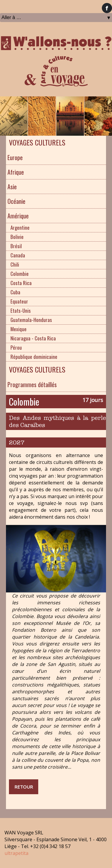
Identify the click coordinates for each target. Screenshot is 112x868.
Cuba (15, 292)
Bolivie (17, 237)
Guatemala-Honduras (31, 320)
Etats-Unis (21, 311)
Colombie (20, 274)
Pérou (16, 347)
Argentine (20, 227)
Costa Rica (21, 283)
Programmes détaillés (32, 384)
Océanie (16, 201)
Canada (18, 255)
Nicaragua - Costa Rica (33, 338)
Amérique (18, 216)
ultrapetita (16, 853)
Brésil (16, 246)
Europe (15, 157)
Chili (15, 264)
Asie (12, 187)
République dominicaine (34, 357)
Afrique (16, 172)
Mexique (19, 329)
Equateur (19, 301)
